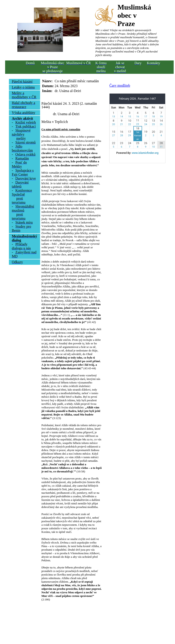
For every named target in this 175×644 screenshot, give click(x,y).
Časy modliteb (120, 85)
